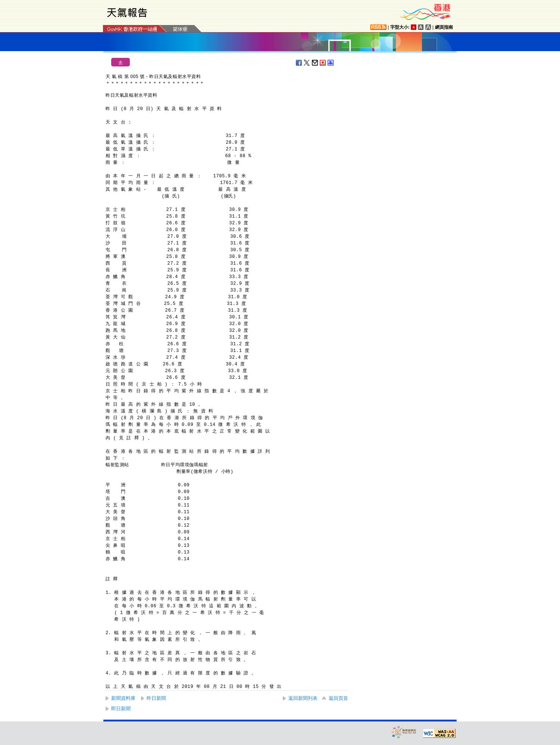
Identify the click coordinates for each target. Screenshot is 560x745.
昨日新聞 (156, 698)
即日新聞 (121, 709)
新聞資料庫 (123, 698)
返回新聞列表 (303, 698)
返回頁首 (338, 698)
